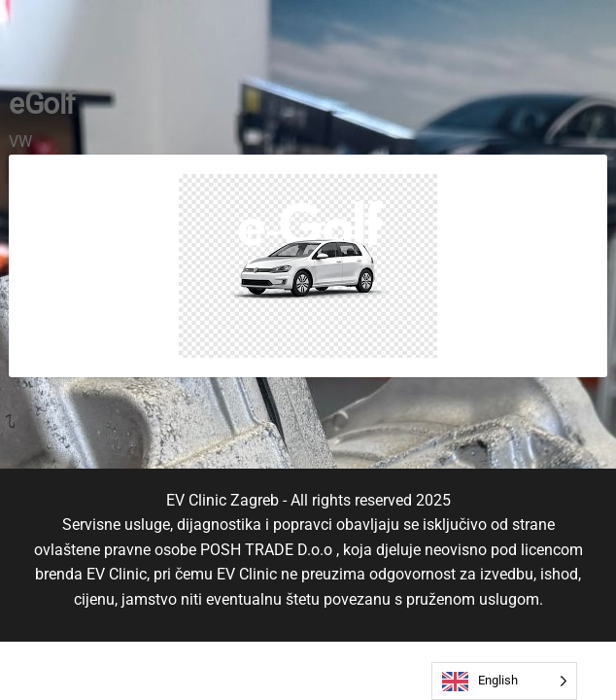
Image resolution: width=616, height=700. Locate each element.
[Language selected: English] (504, 681)
